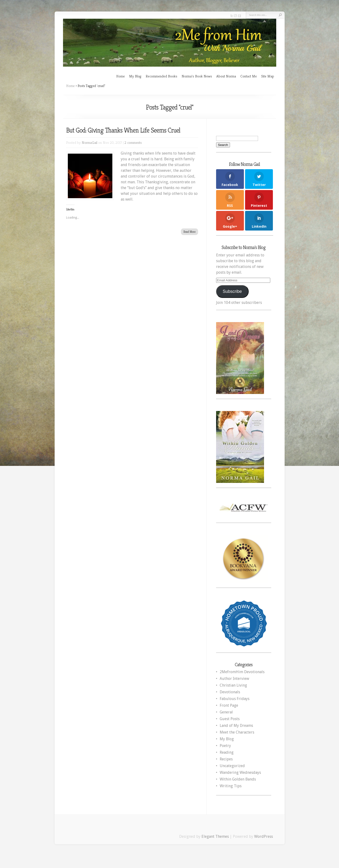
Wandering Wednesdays (240, 773)
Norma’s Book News (197, 76)
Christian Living (233, 685)
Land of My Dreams (236, 726)
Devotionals (230, 692)
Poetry (225, 746)
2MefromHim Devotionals (242, 672)
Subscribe (232, 291)
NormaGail (89, 142)
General (226, 712)
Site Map (268, 76)
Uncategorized (232, 766)
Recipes (226, 759)
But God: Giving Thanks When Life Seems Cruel (123, 130)
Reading (227, 752)
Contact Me (249, 76)
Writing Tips (231, 786)
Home (121, 76)
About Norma (226, 76)
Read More (190, 232)
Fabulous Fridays (235, 699)
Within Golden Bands (238, 779)
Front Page (229, 705)
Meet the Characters (237, 732)
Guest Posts (230, 719)
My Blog (135, 76)
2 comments (133, 142)
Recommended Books (161, 76)
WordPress (264, 836)
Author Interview (234, 679)
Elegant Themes (215, 836)
